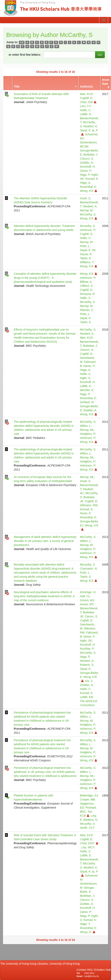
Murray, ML (87, 430)
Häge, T (85, 924)
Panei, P (85, 513)
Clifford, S (86, 286)
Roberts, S (87, 665)
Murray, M (86, 210)
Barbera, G (90, 820)
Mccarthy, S (87, 226)
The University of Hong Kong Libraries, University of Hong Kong (41, 964)
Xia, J (88, 681)
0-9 (22, 42)
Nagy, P (85, 175)
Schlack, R (87, 402)
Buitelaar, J (90, 154)
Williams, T (87, 262)
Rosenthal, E (88, 187)
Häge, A (85, 183)
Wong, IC (88, 932)
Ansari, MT (87, 604)
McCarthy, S (88, 214)
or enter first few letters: (25, 55)
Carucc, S (91, 616)
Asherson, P (88, 230)
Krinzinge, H (88, 592)
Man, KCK (86, 94)
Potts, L (85, 246)
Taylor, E (85, 258)
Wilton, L (85, 426)
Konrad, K (91, 179)
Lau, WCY (88, 847)
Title (17, 87)
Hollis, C (85, 110)
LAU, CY (85, 106)
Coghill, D (86, 98)
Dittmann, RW (89, 505)
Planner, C (87, 310)
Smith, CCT (87, 828)
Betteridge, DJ (89, 795)
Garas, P (86, 171)
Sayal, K (85, 130)
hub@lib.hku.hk (91, 976)
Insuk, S (85, 198)
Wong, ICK (89, 191)
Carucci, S (87, 159)
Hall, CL (85, 596)
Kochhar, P (87, 649)
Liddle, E (85, 114)
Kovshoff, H (87, 167)
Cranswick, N (88, 569)
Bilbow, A (86, 282)
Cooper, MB (87, 799)
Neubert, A (90, 126)
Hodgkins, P (88, 434)
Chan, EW (88, 102)
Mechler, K (87, 390)
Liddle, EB (86, 697)
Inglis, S (85, 378)
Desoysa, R (87, 294)
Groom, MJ (87, 600)
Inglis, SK (86, 641)
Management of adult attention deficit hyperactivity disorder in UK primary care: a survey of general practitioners (45, 541)
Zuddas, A (86, 163)
